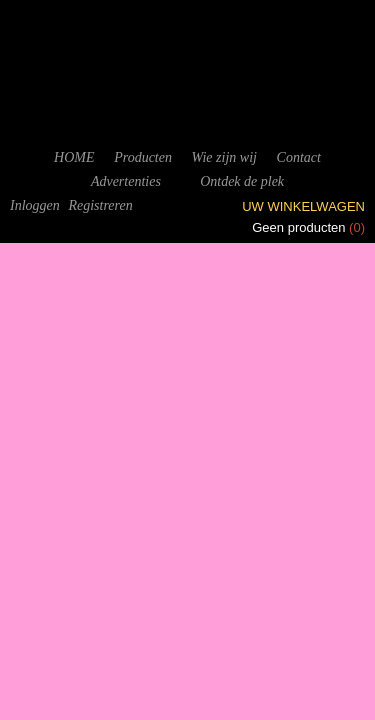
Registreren (100, 205)
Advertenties (126, 181)
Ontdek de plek (242, 181)
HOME (74, 157)
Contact (299, 157)
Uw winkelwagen (303, 206)
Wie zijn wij (224, 157)
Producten (143, 157)
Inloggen (35, 205)
